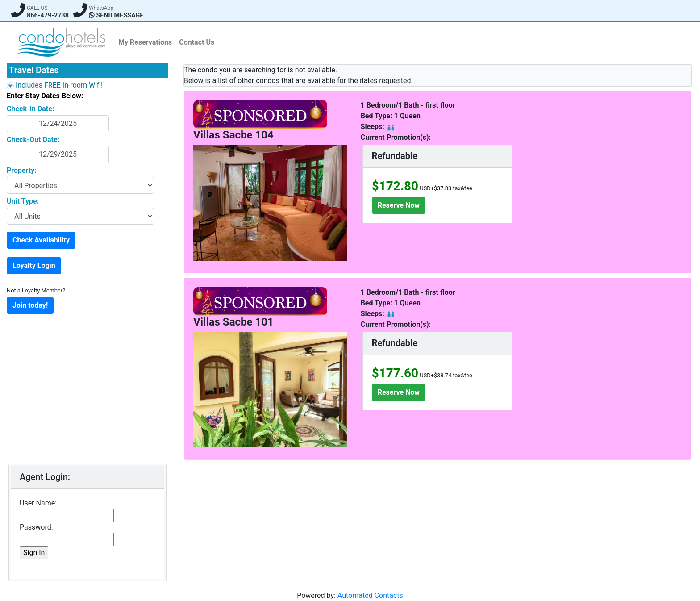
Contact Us (197, 42)
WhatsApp (101, 8)
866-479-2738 (48, 15)
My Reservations (145, 42)
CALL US (37, 8)
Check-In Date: (30, 109)
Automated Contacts (370, 595)
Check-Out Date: (33, 140)
